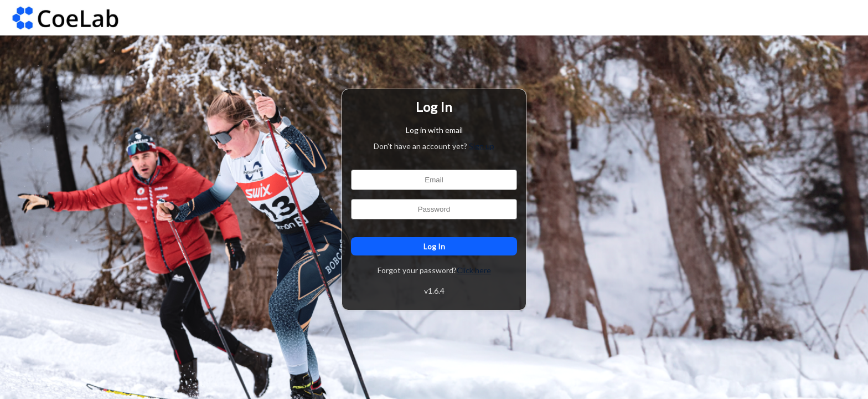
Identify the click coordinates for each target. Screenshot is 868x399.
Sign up (482, 146)
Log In (434, 246)
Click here (474, 270)
